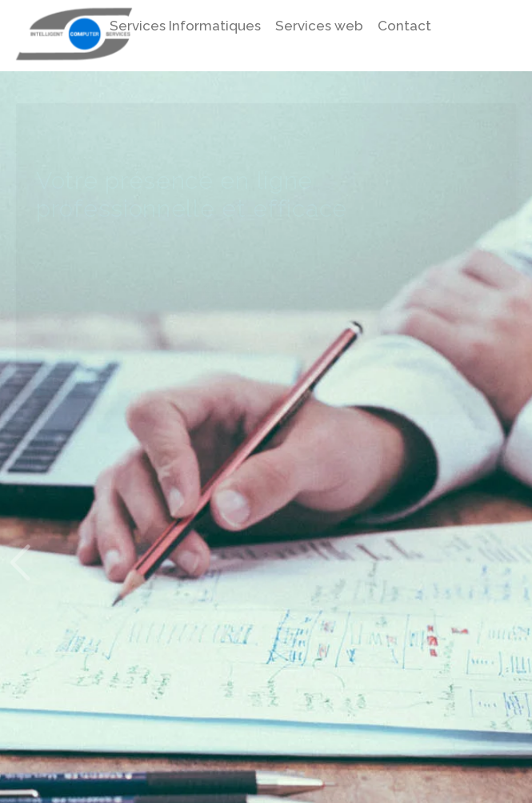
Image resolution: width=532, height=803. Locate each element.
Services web (319, 26)
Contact (404, 26)
